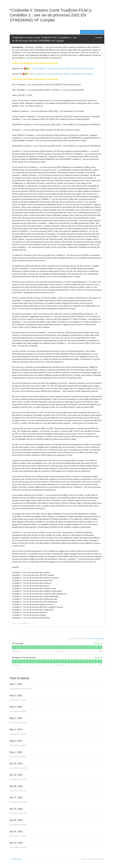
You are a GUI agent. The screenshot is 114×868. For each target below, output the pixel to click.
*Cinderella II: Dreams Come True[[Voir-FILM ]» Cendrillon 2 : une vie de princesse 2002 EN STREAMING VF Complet (45, 39)
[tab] (12, 647)
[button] (92, 32)
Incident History (16, 859)
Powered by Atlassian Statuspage (93, 859)
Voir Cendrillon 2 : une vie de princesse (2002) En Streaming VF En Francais (64, 69)
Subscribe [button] (99, 38)
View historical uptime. (97, 639)
